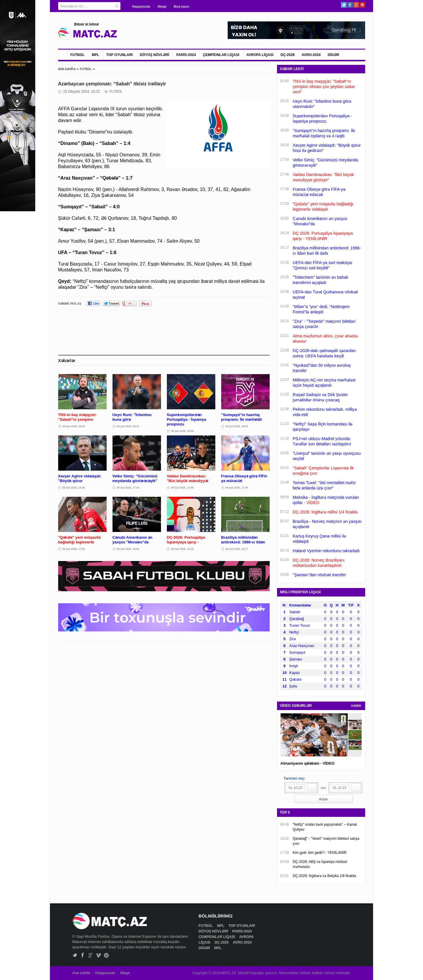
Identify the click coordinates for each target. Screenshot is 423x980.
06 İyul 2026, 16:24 (183, 549)
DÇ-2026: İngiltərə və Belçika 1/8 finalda (324, 876)
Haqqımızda (141, 6)
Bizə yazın (181, 6)
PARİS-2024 (186, 55)
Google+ (356, 5)
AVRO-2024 (311, 55)
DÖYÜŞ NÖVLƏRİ (155, 55)
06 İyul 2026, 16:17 (237, 549)
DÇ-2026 (288, 55)
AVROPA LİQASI (260, 55)
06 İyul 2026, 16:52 (128, 549)
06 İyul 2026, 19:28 (183, 431)
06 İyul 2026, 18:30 (74, 488)
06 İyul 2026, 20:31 (128, 426)
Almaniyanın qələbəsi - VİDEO (308, 763)
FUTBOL (78, 55)
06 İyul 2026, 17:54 (128, 488)
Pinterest (362, 5)
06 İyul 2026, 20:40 (74, 426)
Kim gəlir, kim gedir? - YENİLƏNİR (320, 853)
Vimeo (99, 955)
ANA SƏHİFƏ (67, 69)
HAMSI (356, 706)
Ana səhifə (81, 973)
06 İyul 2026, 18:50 (237, 426)
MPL (95, 55)
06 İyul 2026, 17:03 (74, 549)
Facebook (350, 5)
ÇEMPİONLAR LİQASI (221, 55)
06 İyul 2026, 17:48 (183, 488)
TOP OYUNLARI (120, 55)
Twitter (344, 5)
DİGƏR (334, 55)
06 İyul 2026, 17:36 (237, 488)
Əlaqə (162, 6)
